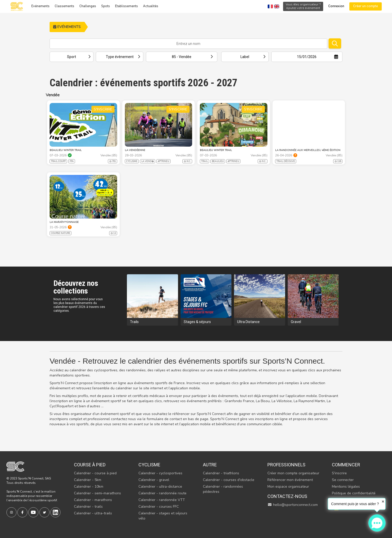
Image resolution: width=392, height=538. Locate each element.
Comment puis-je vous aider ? (355, 504)
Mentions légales (346, 487)
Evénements (40, 6)
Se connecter (343, 480)
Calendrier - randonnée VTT (162, 500)
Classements (64, 6)
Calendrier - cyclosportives (160, 473)
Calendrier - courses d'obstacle (229, 480)
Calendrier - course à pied (95, 473)
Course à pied (90, 465)
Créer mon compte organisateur (293, 473)
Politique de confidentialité (354, 493)
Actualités (151, 6)
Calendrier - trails (88, 507)
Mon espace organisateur (288, 487)
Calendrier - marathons (93, 500)
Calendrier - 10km (89, 487)
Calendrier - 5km (88, 480)
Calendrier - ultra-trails (93, 513)
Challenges (88, 6)
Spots (106, 6)
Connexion (336, 6)
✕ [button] (383, 502)
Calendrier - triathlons (221, 473)
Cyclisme (149, 465)
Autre (210, 465)
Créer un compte (366, 6)
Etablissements (127, 6)
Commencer (346, 465)
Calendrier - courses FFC (159, 507)
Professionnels (286, 465)
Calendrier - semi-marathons (97, 493)
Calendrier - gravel (154, 480)
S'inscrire (339, 473)
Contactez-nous (287, 496)
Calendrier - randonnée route (162, 493)
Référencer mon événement (290, 480)
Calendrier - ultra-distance (160, 487)
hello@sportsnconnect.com (293, 505)
